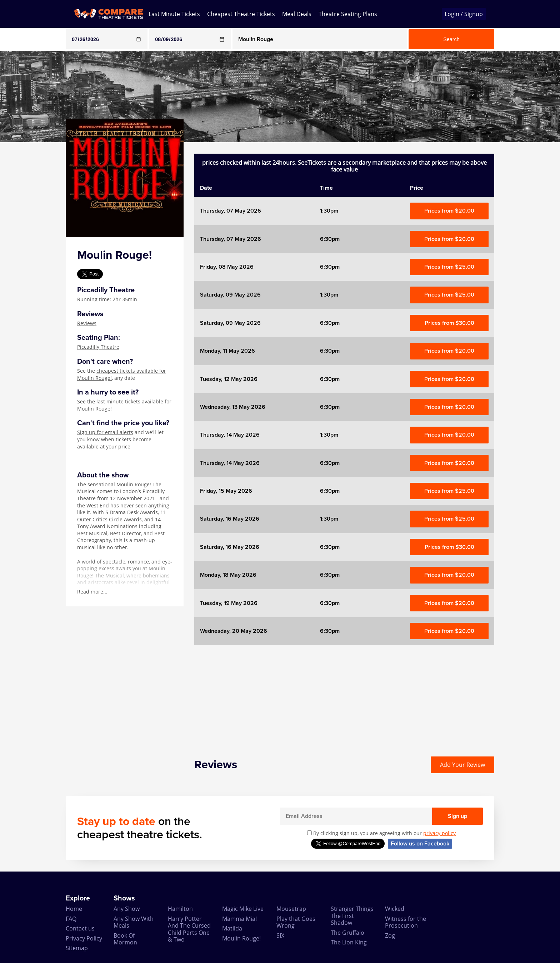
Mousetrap (291, 909)
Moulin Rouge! (241, 938)
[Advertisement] (29, 249)
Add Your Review (462, 765)
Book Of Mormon (125, 939)
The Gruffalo (347, 933)
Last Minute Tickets (174, 14)
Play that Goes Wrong (296, 922)
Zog (390, 935)
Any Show (127, 909)
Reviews (87, 323)
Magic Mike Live (243, 909)
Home (74, 909)
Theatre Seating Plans (348, 14)
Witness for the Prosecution (406, 922)
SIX (280, 935)
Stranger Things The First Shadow (352, 916)
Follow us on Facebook (420, 844)
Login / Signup (464, 14)
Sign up (457, 816)
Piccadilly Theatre (98, 347)
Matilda (232, 928)
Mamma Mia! (239, 919)
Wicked (395, 909)
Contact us (80, 928)
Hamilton (180, 909)
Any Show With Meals (134, 922)
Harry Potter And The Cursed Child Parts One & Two (189, 929)
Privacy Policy (84, 938)
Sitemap (77, 948)
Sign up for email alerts (105, 432)
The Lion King (349, 942)
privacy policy (439, 833)
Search (451, 39)
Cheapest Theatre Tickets (241, 14)
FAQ (71, 919)
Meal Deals (297, 14)
